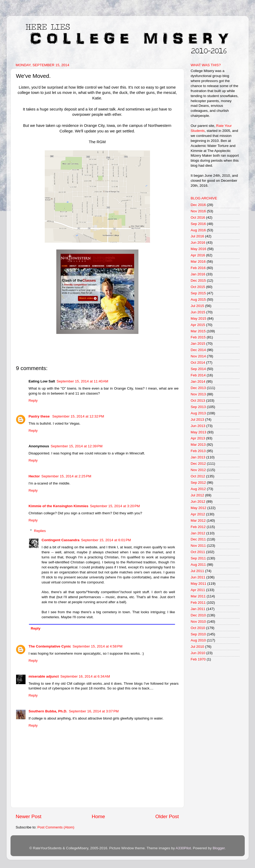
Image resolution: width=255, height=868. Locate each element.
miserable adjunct (44, 676)
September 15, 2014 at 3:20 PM (115, 506)
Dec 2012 (198, 464)
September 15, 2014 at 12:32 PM (78, 416)
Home (98, 816)
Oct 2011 (198, 552)
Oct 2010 (198, 628)
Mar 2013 (198, 445)
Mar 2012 (198, 521)
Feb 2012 (198, 527)
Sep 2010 (198, 634)
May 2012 (199, 508)
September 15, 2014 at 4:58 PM (98, 646)
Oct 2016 (198, 217)
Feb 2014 (198, 375)
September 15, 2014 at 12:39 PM (77, 446)
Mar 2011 (198, 596)
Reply (33, 401)
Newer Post (29, 816)
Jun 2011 (198, 577)
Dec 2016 (198, 205)
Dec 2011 (198, 539)
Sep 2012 (198, 483)
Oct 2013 (198, 401)
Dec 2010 (198, 615)
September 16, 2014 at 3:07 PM (94, 711)
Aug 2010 (198, 640)
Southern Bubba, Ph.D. (48, 711)
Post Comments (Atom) (56, 827)
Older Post (167, 816)
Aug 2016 (198, 230)
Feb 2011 (198, 603)
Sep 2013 (198, 407)
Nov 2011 (198, 546)
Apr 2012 (198, 514)
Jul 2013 (197, 419)
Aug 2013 (198, 413)
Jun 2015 (198, 312)
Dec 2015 (198, 280)
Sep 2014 (198, 369)
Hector (34, 476)
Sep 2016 (198, 224)
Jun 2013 (198, 426)
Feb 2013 (198, 451)
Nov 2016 (198, 211)
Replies (40, 531)
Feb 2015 (198, 337)
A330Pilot (183, 848)
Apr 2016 (198, 255)
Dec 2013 (198, 388)
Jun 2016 (198, 243)
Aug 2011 (198, 565)
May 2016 (199, 249)
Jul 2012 (197, 495)
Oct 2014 (198, 363)
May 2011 (199, 584)
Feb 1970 (198, 659)
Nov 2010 (198, 622)
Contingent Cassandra (61, 540)
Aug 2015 (198, 299)
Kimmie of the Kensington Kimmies (59, 506)
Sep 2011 (198, 558)
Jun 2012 (198, 502)
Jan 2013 (198, 457)
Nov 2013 (198, 394)
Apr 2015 (198, 325)
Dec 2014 (198, 350)
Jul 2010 (197, 647)
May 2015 (199, 318)
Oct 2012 (198, 476)
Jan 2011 (198, 609)
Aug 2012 (198, 489)
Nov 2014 (198, 356)
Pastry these (40, 416)
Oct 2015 (198, 287)
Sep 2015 (198, 293)
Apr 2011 (198, 590)
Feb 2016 (198, 268)
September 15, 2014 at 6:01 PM (106, 540)
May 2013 (199, 432)
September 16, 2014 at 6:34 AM (85, 676)
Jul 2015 (197, 306)
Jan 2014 (198, 382)
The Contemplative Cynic (50, 646)
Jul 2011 (197, 571)
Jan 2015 (198, 344)
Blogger (219, 848)
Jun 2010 (198, 653)
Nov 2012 (198, 470)
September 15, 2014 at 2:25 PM (66, 476)
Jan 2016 (198, 274)
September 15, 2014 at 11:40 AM (82, 381)
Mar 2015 (198, 331)
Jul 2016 (197, 236)
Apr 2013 (198, 438)
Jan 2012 (198, 533)
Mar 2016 (198, 262)
